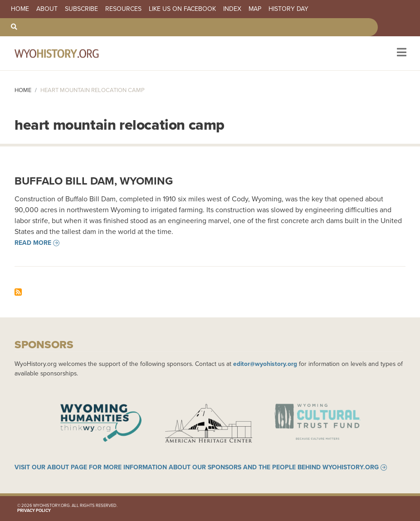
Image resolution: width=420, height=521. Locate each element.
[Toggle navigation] (401, 53)
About (47, 9)
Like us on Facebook (182, 9)
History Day (288, 9)
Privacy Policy (34, 511)
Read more (33, 243)
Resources (123, 9)
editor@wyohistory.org (265, 364)
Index (232, 9)
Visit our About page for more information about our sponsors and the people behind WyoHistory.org (197, 467)
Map (255, 9)
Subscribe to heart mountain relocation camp (18, 292)
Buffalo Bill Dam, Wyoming (94, 181)
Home (20, 9)
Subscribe (81, 9)
